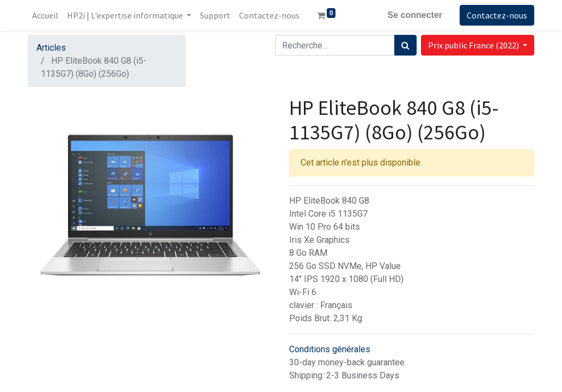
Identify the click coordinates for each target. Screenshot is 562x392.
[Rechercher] (405, 45)
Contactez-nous (497, 15)
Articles (51, 48)
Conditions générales (330, 349)
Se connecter (415, 15)
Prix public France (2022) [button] (474, 45)
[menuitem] (45, 15)
